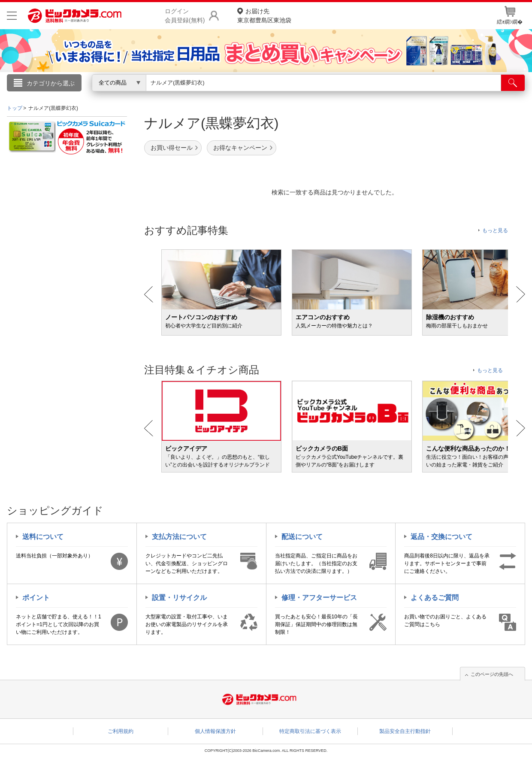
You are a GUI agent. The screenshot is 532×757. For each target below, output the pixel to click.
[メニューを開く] (12, 16)
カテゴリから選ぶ (51, 83)
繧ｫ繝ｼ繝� (510, 15)
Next (521, 294)
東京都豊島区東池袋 (264, 15)
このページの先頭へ (492, 674)
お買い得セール (172, 148)
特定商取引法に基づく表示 (310, 731)
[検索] (513, 83)
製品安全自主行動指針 (405, 731)
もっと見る (495, 230)
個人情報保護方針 (215, 731)
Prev (149, 294)
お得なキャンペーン (240, 148)
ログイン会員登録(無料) (185, 16)
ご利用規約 (121, 731)
